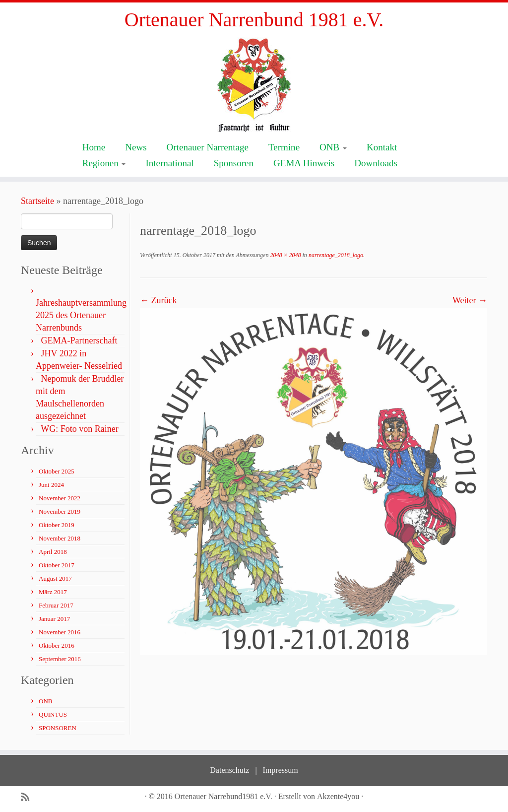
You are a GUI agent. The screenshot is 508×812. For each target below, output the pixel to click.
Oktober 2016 (57, 645)
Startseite (37, 201)
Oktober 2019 (57, 525)
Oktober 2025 (57, 471)
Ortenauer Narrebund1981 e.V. (223, 796)
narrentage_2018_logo (335, 255)
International (169, 163)
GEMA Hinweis (304, 163)
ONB (333, 147)
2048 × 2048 (285, 255)
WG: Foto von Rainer (79, 429)
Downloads (376, 163)
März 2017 (53, 592)
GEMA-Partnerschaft (79, 340)
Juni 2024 (51, 485)
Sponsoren (234, 163)
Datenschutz (229, 770)
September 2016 (60, 659)
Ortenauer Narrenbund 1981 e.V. (254, 20)
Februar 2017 (56, 605)
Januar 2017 (54, 619)
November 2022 (60, 498)
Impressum (281, 770)
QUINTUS (53, 714)
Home (94, 147)
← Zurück (158, 300)
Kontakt (382, 147)
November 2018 (60, 538)
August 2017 (55, 578)
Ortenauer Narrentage (208, 147)
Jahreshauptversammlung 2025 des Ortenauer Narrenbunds (81, 315)
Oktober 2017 (57, 565)
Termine (284, 147)
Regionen (104, 163)
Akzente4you (338, 796)
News (136, 147)
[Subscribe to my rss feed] (28, 797)
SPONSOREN (58, 728)
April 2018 (53, 552)
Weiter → (470, 300)
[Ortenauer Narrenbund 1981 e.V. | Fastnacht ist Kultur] (254, 85)
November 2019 (60, 511)
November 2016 (60, 632)
